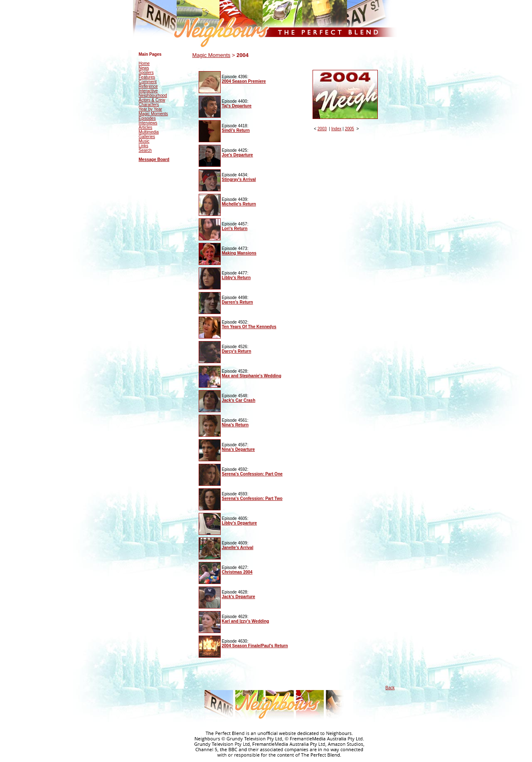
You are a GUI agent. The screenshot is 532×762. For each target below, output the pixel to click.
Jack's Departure (239, 597)
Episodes (147, 118)
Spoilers (146, 73)
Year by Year (150, 109)
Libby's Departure (240, 523)
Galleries (147, 137)
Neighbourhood (153, 95)
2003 (322, 129)
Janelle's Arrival (238, 548)
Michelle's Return (239, 204)
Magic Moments (154, 114)
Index (336, 129)
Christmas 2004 (237, 572)
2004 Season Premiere (244, 81)
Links (144, 146)
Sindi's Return (236, 130)
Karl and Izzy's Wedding (246, 621)
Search (145, 150)
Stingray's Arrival (239, 179)
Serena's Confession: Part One (252, 474)
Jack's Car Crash (239, 400)
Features (147, 77)
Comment (148, 82)
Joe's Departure (238, 155)
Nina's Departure (239, 449)
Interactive (148, 91)
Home (144, 63)
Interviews (148, 123)
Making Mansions (239, 253)
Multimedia (149, 132)
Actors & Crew (152, 100)
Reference (148, 86)
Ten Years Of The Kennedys (249, 327)
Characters (149, 105)
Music (144, 141)
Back (390, 688)
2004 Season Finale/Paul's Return (255, 646)
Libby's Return (236, 278)
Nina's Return (235, 425)
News (144, 68)
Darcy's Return (237, 351)
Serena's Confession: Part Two (252, 499)
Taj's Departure (237, 106)
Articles (146, 127)
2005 (350, 129)
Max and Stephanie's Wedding (252, 376)
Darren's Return (238, 302)
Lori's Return (235, 229)
